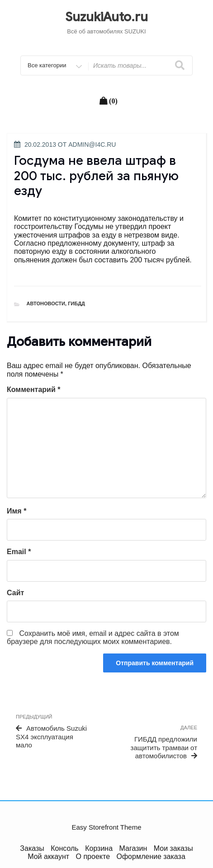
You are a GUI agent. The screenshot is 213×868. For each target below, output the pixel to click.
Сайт (15, 593)
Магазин (133, 848)
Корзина (99, 848)
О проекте (93, 856)
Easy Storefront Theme (107, 827)
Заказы (32, 848)
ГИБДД (76, 303)
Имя (17, 511)
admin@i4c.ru (92, 145)
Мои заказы (173, 848)
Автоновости (46, 303)
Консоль (64, 848)
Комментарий (33, 390)
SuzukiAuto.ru (106, 17)
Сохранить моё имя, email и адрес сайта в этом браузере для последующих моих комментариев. (93, 637)
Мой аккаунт (48, 856)
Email (19, 552)
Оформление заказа (151, 856)
